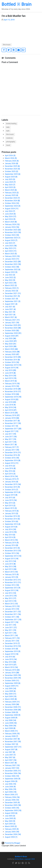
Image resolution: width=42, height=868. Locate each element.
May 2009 (11, 694)
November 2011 (13, 614)
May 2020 (11, 344)
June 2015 (11, 500)
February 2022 (12, 288)
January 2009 (12, 704)
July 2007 (10, 752)
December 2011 (13, 612)
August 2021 (11, 304)
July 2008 (10, 720)
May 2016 (10, 471)
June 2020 (11, 341)
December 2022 (13, 262)
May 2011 (11, 630)
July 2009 (10, 689)
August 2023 (11, 240)
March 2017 (11, 445)
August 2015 (11, 495)
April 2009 (11, 696)
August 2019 (12, 368)
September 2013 (13, 556)
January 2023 (12, 259)
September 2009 (13, 683)
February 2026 (12, 161)
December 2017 (12, 421)
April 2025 (10, 187)
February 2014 (12, 543)
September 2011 (13, 620)
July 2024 (10, 211)
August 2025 (11, 177)
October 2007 (12, 744)
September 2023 (13, 238)
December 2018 (13, 389)
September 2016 (13, 460)
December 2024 (12, 198)
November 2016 (12, 455)
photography (11, 142)
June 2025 (10, 182)
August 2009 (12, 686)
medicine (9, 138)
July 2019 (10, 370)
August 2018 (12, 399)
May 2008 (11, 726)
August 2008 (11, 718)
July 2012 (10, 593)
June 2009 (10, 691)
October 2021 (12, 299)
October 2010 (12, 649)
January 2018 (12, 418)
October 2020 (12, 331)
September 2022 (13, 270)
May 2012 (11, 598)
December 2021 (13, 293)
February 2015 (12, 511)
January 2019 (12, 386)
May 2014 (10, 535)
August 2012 (12, 590)
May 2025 (10, 185)
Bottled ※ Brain (17, 4)
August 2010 (12, 654)
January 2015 (12, 513)
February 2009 (12, 702)
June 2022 (10, 277)
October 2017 (12, 426)
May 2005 (10, 821)
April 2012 (11, 601)
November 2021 (12, 296)
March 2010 (11, 667)
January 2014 (12, 545)
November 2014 (12, 519)
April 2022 (11, 283)
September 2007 (13, 747)
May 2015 (10, 503)
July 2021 (10, 307)
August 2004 (11, 837)
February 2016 (12, 479)
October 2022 (12, 267)
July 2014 (10, 529)
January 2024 (12, 227)
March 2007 (11, 763)
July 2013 (10, 561)
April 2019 (11, 378)
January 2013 (12, 577)
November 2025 (12, 169)
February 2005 (12, 829)
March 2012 (11, 604)
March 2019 (11, 381)
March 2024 (11, 222)
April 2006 (11, 792)
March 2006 (11, 795)
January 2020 (12, 354)
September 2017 (13, 429)
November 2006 (13, 773)
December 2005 (12, 803)
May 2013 (11, 567)
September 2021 (13, 301)
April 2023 (11, 251)
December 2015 (13, 484)
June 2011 (11, 628)
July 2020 (10, 338)
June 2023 (11, 246)
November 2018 (13, 392)
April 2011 (11, 633)
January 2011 (12, 641)
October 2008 (12, 712)
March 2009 (11, 699)
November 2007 (13, 742)
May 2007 (10, 757)
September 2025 (13, 174)
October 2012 (12, 585)
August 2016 (12, 463)
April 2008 (10, 728)
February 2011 (12, 638)
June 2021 (10, 309)
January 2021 (12, 323)
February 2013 (12, 574)
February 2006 (12, 797)
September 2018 (13, 397)
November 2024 (12, 201)
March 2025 (11, 190)
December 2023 (13, 230)
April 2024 (10, 219)
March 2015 (11, 508)
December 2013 (12, 548)
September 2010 (13, 651)
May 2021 (10, 312)
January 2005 (12, 832)
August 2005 (11, 813)
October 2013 (12, 553)
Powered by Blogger (13, 843)
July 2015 (10, 498)
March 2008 (11, 731)
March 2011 (11, 635)
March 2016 (11, 476)
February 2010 (12, 670)
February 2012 (12, 606)
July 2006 (10, 784)
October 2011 (12, 617)
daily (8, 127)
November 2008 (13, 710)
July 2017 (10, 434)
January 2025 (12, 195)
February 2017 (12, 447)
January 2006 (12, 800)
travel (8, 145)
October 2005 (12, 808)
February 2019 (12, 384)
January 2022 (12, 291)
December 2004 (13, 834)
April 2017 (11, 442)
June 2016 (10, 468)
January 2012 (12, 609)
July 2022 (10, 275)
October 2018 (12, 394)
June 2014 (11, 532)
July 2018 (10, 402)
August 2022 (11, 272)
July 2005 (10, 816)
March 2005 (11, 826)
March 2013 (11, 572)
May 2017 (11, 439)
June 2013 (10, 564)
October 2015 (12, 490)
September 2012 (13, 588)
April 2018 (11, 410)
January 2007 (12, 768)
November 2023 (13, 232)
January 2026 (12, 163)
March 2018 (11, 413)
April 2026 (10, 156)
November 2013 (13, 551)
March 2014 (11, 540)
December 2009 (13, 675)
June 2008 (11, 723)
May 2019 (11, 376)
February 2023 (12, 256)
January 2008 (12, 736)
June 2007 (10, 755)
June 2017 (11, 437)
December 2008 (13, 707)
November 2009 (13, 678)
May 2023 (11, 248)
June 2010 (11, 659)
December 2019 (13, 357)
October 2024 (12, 203)
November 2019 (12, 360)
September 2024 (13, 206)
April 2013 (11, 569)
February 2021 (12, 320)
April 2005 (10, 824)
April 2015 (10, 506)
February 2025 (12, 193)
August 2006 (11, 781)
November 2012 (13, 582)
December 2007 (12, 739)
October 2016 (12, 458)
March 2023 (11, 254)
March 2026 (11, 158)
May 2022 (10, 280)
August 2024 (12, 209)
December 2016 (13, 453)
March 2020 (11, 349)
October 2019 (12, 362)
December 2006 (13, 771)
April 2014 (10, 537)
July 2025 (10, 179)
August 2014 (11, 527)
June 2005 (10, 818)
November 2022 (13, 264)
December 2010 (12, 643)
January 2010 (12, 673)
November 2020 (13, 328)
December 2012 (13, 580)
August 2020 (12, 336)
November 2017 (13, 423)
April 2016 (10, 474)
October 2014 (12, 521)
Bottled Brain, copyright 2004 (25, 859)
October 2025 (12, 171)
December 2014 (12, 516)
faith (8, 131)
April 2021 (10, 315)
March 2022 (11, 285)
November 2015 (12, 487)
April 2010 (11, 665)
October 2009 (12, 681)
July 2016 (10, 466)
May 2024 (11, 217)
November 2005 (13, 805)
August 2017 (12, 431)
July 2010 (10, 657)
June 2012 (11, 596)
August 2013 (12, 559)
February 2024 (12, 224)
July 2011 (10, 625)
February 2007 (12, 765)
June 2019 (10, 373)
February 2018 (12, 415)
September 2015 (13, 492)
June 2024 (10, 214)
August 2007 (11, 750)
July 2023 (10, 243)
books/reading (11, 124)
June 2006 (10, 787)
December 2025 (12, 166)
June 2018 (10, 405)
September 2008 (13, 715)
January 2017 (12, 450)
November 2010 (13, 646)
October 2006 (12, 776)
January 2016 (12, 482)
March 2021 (11, 317)
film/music (7, 45)
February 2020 (12, 352)
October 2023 (12, 235)
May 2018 (11, 407)
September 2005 (13, 810)
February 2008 (12, 734)
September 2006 (13, 779)
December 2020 (13, 325)
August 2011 (12, 622)
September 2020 (13, 333)
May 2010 (11, 662)
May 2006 (11, 789)
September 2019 (13, 365)
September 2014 (13, 524)
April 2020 (11, 346)
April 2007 (11, 760)
